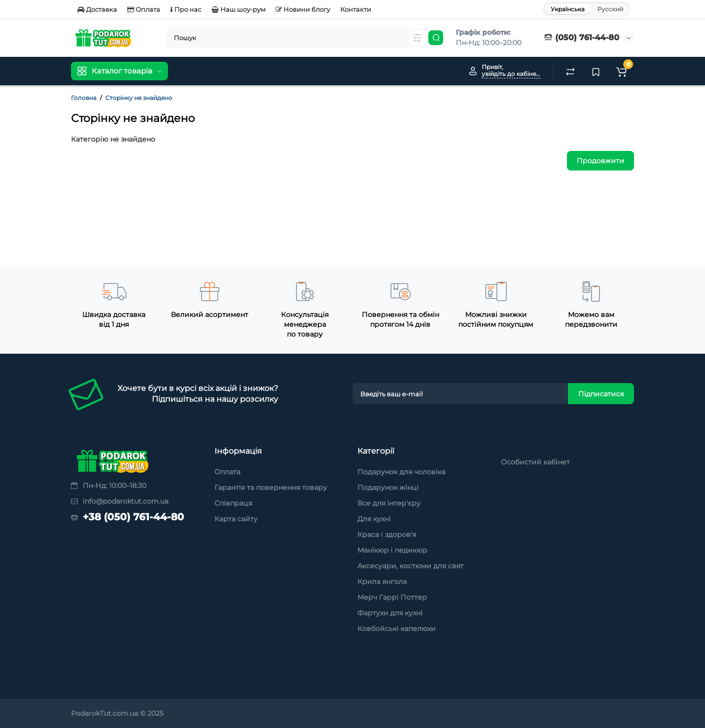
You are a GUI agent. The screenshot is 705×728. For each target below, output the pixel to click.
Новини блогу (303, 9)
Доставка (97, 9)
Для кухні (374, 519)
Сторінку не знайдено (139, 98)
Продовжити (600, 161)
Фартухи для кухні (390, 613)
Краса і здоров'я (387, 534)
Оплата (144, 9)
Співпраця (233, 503)
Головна (84, 98)
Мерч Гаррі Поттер (392, 597)
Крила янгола (382, 582)
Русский (610, 9)
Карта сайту (236, 519)
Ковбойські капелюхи (397, 629)
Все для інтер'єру (389, 503)
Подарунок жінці (388, 487)
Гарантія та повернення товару (271, 487)
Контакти (356, 9)
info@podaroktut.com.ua (120, 501)
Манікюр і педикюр (392, 550)
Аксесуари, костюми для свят (411, 566)
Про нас (186, 9)
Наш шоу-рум (238, 9)
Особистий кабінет (535, 462)
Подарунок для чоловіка (401, 472)
